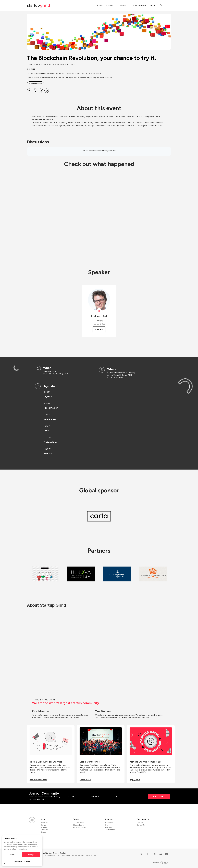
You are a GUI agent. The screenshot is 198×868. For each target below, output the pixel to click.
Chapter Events (79, 825)
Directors (44, 832)
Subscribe (158, 796)
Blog (107, 825)
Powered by (160, 863)
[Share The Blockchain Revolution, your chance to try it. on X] (35, 91)
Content (123, 6)
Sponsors (44, 830)
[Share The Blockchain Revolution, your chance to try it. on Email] (47, 91)
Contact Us (141, 825)
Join (99, 6)
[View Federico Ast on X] (99, 311)
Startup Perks (140, 6)
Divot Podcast (110, 830)
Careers (140, 823)
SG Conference (79, 823)
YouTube (108, 827)
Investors (44, 823)
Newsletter (109, 823)
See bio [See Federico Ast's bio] (99, 330)
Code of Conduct (60, 853)
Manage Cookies (22, 861)
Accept (31, 855)
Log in (168, 6)
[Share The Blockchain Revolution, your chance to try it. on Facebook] (29, 91)
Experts (44, 825)
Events (110, 6)
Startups (44, 827)
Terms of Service (46, 853)
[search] (161, 6)
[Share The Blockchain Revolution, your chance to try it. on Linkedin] (41, 91)
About (153, 6)
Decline (12, 855)
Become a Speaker (80, 827)
